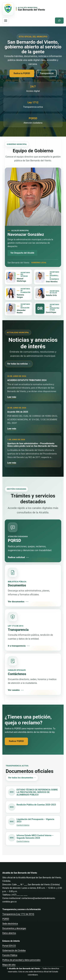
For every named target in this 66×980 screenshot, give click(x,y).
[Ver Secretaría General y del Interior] (11, 277)
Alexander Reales (21, 311)
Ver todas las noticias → (19, 364)
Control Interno (23, 825)
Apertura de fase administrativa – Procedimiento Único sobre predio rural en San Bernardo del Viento (32, 445)
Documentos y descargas (14, 928)
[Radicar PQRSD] (33, 541)
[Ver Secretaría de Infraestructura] (40, 309)
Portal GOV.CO (9, 946)
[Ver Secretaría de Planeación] (11, 293)
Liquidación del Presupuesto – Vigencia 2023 (35, 820)
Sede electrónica (10, 924)
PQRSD (6, 919)
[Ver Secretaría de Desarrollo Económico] (40, 277)
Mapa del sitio (9, 965)
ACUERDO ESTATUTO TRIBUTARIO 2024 (27, 380)
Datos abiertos (9, 933)
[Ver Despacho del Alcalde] (33, 197)
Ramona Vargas (20, 296)
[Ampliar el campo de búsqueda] (59, 21)
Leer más (12, 397)
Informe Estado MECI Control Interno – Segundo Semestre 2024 (35, 837)
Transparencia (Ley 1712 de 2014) (18, 914)
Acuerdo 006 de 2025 (18, 412)
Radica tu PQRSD (22, 73)
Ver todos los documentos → (22, 778)
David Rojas (51, 312)
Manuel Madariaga (21, 280)
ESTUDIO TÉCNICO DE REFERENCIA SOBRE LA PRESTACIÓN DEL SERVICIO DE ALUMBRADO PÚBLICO (37, 792)
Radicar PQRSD (16, 741)
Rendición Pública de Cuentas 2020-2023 (36, 805)
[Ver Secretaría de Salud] (40, 293)
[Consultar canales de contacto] (33, 674)
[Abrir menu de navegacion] (6, 21)
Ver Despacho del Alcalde (22, 253)
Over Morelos (52, 282)
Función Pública (10, 955)
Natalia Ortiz (51, 295)
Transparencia (47, 73)
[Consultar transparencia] (33, 630)
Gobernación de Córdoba (14, 950)
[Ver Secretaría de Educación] (11, 309)
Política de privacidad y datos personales (21, 960)
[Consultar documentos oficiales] (33, 586)
